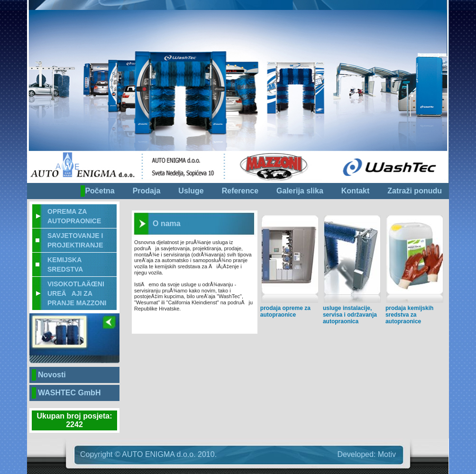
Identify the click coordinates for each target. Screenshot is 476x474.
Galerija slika (300, 191)
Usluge (191, 191)
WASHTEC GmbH (69, 393)
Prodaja (147, 191)
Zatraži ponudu (415, 191)
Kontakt (356, 191)
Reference (240, 191)
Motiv (387, 454)
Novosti (52, 375)
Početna (100, 191)
